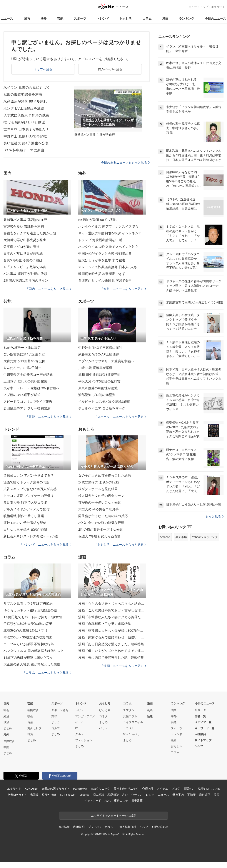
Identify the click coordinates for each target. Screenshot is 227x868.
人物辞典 (200, 734)
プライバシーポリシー (102, 827)
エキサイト (218, 7)
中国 (6, 747)
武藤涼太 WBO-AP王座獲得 (99, 354)
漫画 (165, 19)
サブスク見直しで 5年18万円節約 (28, 603)
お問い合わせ (160, 827)
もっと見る (214, 516)
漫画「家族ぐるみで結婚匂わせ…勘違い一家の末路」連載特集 (112, 637)
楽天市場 (181, 537)
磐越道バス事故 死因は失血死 (25, 220)
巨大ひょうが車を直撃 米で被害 (102, 260)
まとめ (8, 728)
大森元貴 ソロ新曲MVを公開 (24, 361)
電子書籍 (137, 801)
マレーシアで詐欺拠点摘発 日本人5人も (108, 267)
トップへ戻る (43, 69)
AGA (108, 801)
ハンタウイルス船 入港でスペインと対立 (108, 247)
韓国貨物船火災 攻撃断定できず (102, 274)
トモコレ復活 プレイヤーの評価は (29, 496)
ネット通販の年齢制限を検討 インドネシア (110, 233)
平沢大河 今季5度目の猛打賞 (99, 381)
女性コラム (130, 716)
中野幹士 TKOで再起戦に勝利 (100, 348)
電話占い (189, 789)
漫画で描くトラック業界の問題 (27, 482)
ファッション (84, 740)
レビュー (81, 710)
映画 (30, 716)
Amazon (165, 537)
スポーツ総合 (60, 710)
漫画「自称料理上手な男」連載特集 (105, 624)
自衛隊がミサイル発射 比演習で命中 (105, 280)
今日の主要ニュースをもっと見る (125, 162)
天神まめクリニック (126, 789)
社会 (6, 710)
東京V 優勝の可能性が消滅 (98, 388)
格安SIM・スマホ (209, 789)
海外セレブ (34, 728)
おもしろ (126, 19)
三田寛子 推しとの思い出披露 (25, 381)
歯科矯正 (204, 795)
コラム (147, 19)
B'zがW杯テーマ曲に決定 (22, 348)
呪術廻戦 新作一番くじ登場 (24, 516)
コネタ (103, 716)
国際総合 (9, 741)
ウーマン (137, 795)
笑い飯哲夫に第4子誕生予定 (24, 354)
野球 (54, 716)
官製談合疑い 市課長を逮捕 (24, 226)
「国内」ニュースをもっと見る (48, 289)
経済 (6, 716)
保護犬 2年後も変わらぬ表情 (99, 536)
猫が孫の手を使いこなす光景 (100, 502)
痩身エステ (121, 801)
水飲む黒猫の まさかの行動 (98, 482)
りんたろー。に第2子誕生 (23, 368)
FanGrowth (80, 789)
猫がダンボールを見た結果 (98, 489)
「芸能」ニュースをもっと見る (48, 417)
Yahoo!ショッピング (205, 537)
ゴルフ (56, 728)
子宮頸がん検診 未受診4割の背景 (28, 624)
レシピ (150, 795)
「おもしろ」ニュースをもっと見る (120, 545)
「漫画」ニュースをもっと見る (123, 666)
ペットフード (93, 801)
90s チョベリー (133, 734)
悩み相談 (98, 795)
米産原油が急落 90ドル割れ (25, 101)
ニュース (7, 19)
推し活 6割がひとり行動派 (24, 122)
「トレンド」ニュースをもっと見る (45, 545)
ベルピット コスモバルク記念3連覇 (104, 402)
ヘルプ (199, 746)
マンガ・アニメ (85, 716)
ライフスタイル (133, 722)
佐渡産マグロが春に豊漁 (22, 247)
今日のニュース (215, 19)
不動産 (191, 795)
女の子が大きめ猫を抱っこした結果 (105, 475)
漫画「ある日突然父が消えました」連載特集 (111, 644)
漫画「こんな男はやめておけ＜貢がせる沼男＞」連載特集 (112, 610)
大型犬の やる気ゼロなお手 (98, 509)
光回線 (34, 795)
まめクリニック (100, 789)
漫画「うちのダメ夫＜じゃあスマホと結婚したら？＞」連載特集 (112, 603)
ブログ (176, 789)
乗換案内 (178, 795)
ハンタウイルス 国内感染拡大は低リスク (33, 651)
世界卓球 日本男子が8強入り (26, 129)
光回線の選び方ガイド (56, 789)
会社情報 (64, 827)
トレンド (103, 19)
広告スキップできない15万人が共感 (30, 489)
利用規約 (79, 827)
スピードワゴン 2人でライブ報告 (28, 402)
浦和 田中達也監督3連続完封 (99, 375)
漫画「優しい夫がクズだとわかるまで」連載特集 (112, 651)
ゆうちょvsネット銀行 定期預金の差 (30, 610)
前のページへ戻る (110, 69)
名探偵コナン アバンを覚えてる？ (29, 475)
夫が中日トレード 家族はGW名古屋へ (31, 388)
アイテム (162, 789)
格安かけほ (49, 795)
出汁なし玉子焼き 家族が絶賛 (25, 529)
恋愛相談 (113, 795)
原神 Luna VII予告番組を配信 (25, 523)
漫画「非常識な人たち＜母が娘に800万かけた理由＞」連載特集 (112, 630)
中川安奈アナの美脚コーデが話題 (28, 375)
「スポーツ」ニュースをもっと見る (120, 417)
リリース (200, 710)
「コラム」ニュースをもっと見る (47, 673)
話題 (150, 716)
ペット (103, 728)
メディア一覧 (203, 722)
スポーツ (80, 19)
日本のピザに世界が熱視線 (23, 253)
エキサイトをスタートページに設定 (113, 816)
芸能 (60, 19)
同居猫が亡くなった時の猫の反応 (103, 516)
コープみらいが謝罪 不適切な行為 (29, 644)
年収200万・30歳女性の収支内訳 (28, 637)
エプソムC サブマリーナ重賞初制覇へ (106, 361)
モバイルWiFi (68, 795)
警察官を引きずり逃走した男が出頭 (30, 233)
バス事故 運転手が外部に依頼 (25, 274)
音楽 (30, 722)
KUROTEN (31, 789)
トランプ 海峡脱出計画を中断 (100, 240)
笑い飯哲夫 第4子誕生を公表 (26, 143)
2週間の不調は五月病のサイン (26, 280)
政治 (6, 722)
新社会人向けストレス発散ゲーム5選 (31, 536)
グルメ (79, 734)
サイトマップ (203, 740)
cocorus (84, 795)
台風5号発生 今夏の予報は (23, 260)
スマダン (129, 710)
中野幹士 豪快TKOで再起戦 (25, 136)
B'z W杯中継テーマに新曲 (24, 150)
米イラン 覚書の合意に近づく (27, 87)
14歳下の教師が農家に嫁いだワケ (28, 657)
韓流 (30, 734)
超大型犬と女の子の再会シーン (101, 496)
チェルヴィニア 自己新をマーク (102, 408)
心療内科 (148, 789)
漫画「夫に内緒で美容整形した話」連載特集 (111, 657)
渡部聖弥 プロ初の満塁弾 (97, 395)
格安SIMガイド (17, 795)
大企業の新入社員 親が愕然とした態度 (32, 664)
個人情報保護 (128, 827)
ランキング (187, 19)
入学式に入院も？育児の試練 (26, 115)
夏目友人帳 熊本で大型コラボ (25, 502)
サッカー (57, 722)
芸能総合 (33, 710)
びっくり (105, 710)
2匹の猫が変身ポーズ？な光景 (101, 529)
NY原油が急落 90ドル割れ (98, 220)
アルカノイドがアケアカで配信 (27, 509)
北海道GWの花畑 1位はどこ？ (26, 630)
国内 (27, 19)
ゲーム (79, 722)
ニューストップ (198, 7)
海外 (43, 19)
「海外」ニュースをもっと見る (123, 289)
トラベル (129, 728)
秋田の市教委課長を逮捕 (23, 94)
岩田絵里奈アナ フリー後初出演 (27, 408)
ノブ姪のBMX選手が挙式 (22, 395)
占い (125, 795)
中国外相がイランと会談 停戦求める (105, 253)
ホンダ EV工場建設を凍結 (24, 108)
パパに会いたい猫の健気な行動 (101, 523)
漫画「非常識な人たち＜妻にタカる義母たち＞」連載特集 (112, 617)
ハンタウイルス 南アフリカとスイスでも (108, 226)
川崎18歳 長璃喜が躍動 (95, 368)
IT (77, 728)
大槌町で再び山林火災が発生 (25, 240)
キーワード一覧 (204, 728)
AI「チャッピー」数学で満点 (25, 267)
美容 (217, 795)
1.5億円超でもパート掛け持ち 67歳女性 (33, 617)
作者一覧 (200, 716)
